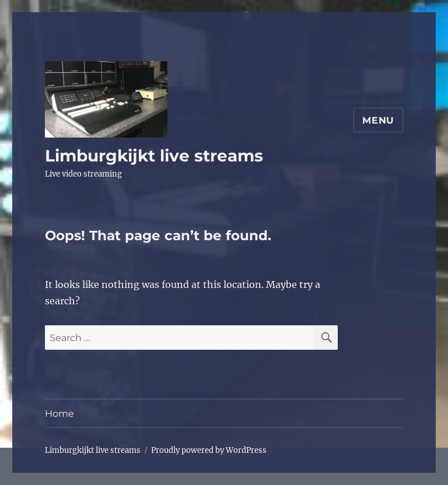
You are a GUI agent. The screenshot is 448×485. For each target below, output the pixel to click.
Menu (378, 120)
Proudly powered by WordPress (209, 450)
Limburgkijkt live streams (154, 156)
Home (60, 414)
